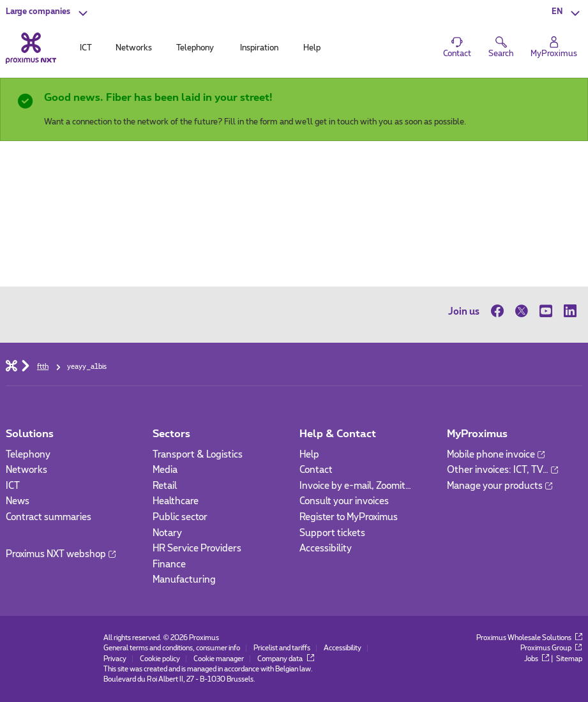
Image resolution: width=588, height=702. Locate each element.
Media (165, 470)
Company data (285, 659)
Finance (169, 564)
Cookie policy (160, 659)
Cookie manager (219, 659)
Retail (165, 486)
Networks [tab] (134, 48)
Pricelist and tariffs (282, 648)
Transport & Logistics (198, 455)
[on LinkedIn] (570, 311)
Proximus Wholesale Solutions (529, 638)
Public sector (180, 517)
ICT (13, 486)
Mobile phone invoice (496, 455)
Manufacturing (184, 580)
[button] (48, 13)
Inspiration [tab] (259, 48)
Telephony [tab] (195, 48)
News (18, 501)
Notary (167, 533)
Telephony (28, 455)
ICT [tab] (86, 48)
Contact (316, 470)
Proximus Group (551, 648)
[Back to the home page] (31, 48)
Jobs (537, 659)
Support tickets (332, 533)
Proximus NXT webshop (61, 554)
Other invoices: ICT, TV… (502, 470)
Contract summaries (49, 517)
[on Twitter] (522, 311)
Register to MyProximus (349, 517)
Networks (26, 470)
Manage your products (500, 486)
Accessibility (326, 549)
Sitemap (569, 659)
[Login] (554, 48)
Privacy (115, 659)
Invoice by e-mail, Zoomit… (355, 486)
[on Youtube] (546, 311)
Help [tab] (312, 48)
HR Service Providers (197, 549)
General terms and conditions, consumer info (172, 648)
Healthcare (176, 501)
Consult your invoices (344, 501)
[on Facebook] (500, 311)
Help (309, 455)
